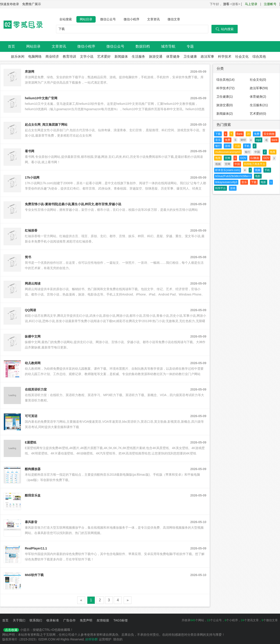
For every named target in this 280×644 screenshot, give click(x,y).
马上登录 (251, 4)
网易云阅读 (33, 283)
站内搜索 (225, 29)
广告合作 (69, 620)
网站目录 (86, 19)
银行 (218, 146)
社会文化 (242, 56)
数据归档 (143, 46)
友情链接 (103, 620)
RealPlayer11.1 (36, 548)
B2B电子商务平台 (255, 164)
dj (266, 140)
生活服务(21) (259, 105)
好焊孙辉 (92, 639)
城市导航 (168, 46)
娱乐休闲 (18, 56)
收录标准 (53, 620)
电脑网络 (35, 56)
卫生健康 (190, 56)
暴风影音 (31, 522)
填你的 (118, 639)
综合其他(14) (225, 80)
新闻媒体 (121, 56)
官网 (228, 158)
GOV (243, 158)
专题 (190, 46)
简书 (28, 257)
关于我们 (19, 620)
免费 (257, 134)
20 (248, 134)
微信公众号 (108, 19)
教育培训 (69, 56)
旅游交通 (156, 56)
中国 (257, 152)
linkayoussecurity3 (226, 182)
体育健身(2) (258, 97)
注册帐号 (270, 4)
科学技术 (225, 56)
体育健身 (173, 56)
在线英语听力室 (36, 389)
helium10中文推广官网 (41, 98)
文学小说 (87, 56)
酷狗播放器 (33, 469)
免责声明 (86, 620)
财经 (243, 140)
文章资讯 (153, 19)
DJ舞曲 (255, 158)
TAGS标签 (121, 620)
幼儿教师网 (33, 363)
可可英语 (31, 416)
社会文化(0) (258, 80)
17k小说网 (32, 177)
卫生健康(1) (225, 97)
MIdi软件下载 (34, 575)
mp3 (258, 140)
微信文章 (174, 19)
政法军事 (207, 56)
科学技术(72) (225, 88)
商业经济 (52, 56)
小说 (237, 146)
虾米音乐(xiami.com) (228, 170)
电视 (273, 152)
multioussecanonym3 (228, 152)
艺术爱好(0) (258, 114)
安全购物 (269, 134)
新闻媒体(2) (225, 114)
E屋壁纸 (31, 442)
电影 (258, 176)
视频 (218, 164)
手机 (247, 146)
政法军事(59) (259, 88)
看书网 (30, 151)
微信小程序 (131, 19)
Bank (240, 134)
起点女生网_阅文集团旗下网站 (46, 125)
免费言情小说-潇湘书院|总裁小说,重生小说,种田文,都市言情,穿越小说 (73, 204)
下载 (218, 134)
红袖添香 (31, 230)
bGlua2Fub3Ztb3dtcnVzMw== (233, 176)
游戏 (228, 146)
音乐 (218, 140)
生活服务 (138, 56)
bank (275, 140)
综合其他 (259, 56)
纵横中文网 (33, 336)
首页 (11, 46)
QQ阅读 (30, 310)
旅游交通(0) (225, 105)
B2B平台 (221, 188)
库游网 (30, 72)
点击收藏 (11, 630)
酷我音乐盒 (33, 495)
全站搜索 (66, 19)
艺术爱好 (104, 56)
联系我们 (36, 620)
